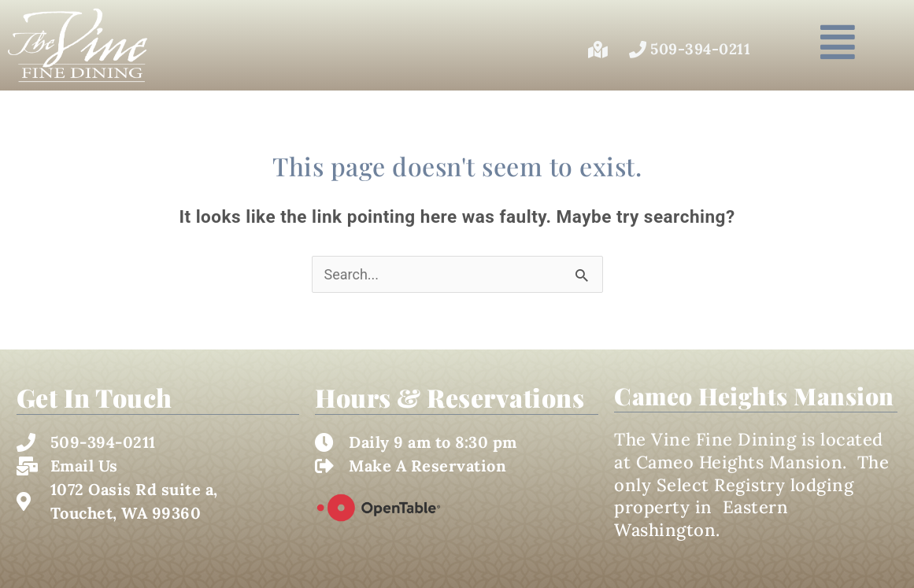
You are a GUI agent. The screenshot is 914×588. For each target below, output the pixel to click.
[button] (838, 42)
